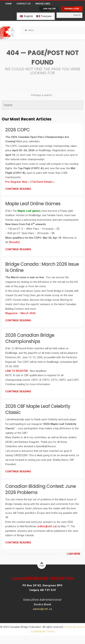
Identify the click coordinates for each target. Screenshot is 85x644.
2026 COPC (17, 130)
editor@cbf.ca (47, 526)
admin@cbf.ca (42, 609)
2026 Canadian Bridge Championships (30, 338)
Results (14, 242)
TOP (42, 564)
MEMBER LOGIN (72, 9)
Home (69, 627)
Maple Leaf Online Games (33, 204)
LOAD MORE (74, 554)
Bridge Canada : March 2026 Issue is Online (42, 267)
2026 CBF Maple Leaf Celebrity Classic (38, 409)
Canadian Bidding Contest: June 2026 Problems (41, 489)
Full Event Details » (43, 182)
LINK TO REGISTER (17, 371)
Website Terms (45, 632)
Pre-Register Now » (17, 182)
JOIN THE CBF (49, 9)
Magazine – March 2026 (20, 313)
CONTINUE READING (18, 189)
